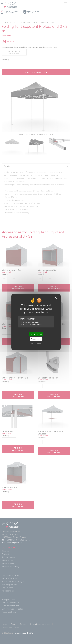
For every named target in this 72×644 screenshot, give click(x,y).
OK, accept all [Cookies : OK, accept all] (36, 334)
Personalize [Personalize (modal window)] (36, 339)
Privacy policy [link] (36, 343)
